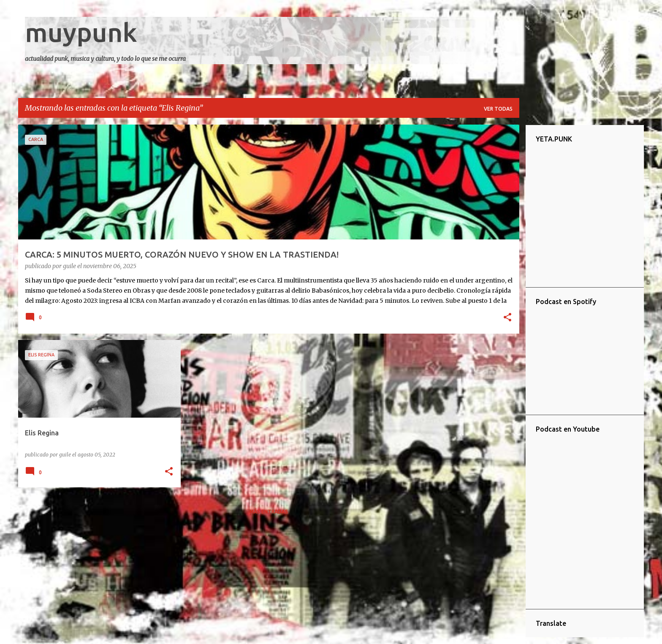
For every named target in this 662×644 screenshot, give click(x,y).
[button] (507, 318)
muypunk (81, 32)
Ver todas (498, 109)
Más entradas (269, 512)
